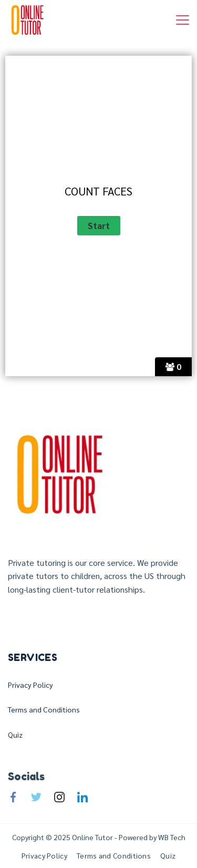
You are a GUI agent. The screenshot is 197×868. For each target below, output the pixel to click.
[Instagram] (59, 797)
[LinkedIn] (82, 797)
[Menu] (183, 20)
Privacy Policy (30, 685)
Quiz (15, 735)
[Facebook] (13, 797)
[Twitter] (36, 797)
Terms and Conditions (44, 709)
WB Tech (171, 837)
